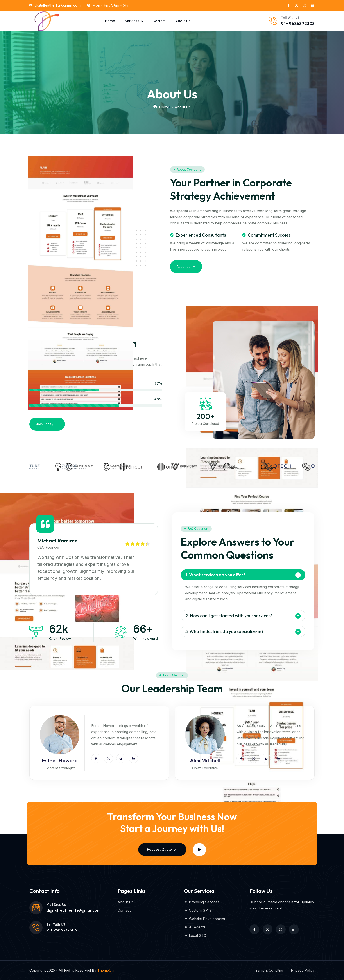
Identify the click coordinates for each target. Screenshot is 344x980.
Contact (159, 21)
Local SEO (195, 935)
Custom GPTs (198, 910)
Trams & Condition (269, 970)
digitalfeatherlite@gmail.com (55, 5)
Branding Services (202, 902)
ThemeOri (105, 970)
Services (132, 21)
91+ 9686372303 (298, 23)
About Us (183, 21)
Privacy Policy (303, 970)
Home (110, 21)
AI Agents (195, 927)
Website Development (204, 919)
